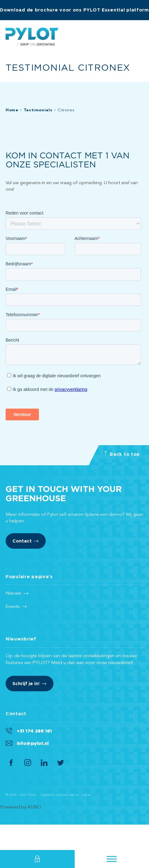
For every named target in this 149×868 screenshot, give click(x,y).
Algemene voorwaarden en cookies (66, 820)
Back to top (122, 478)
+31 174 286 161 (34, 756)
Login (37, 859)
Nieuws (13, 619)
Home (12, 110)
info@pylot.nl (33, 769)
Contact (22, 566)
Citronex (66, 110)
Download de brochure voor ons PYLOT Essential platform (74, 10)
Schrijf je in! (26, 709)
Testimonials (38, 110)
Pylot (32, 37)
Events (12, 632)
